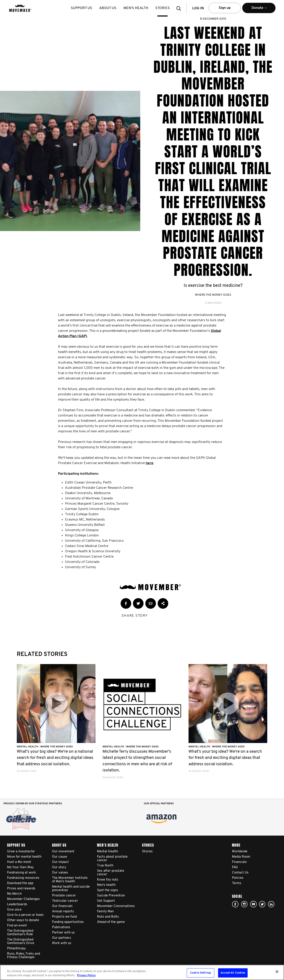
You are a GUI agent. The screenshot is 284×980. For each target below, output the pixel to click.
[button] (180, 8)
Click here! (244, 904)
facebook (235, 904)
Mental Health (28, 747)
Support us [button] (81, 8)
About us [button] (108, 8)
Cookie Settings (201, 973)
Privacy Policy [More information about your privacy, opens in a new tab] (86, 975)
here (149, 463)
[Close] (277, 972)
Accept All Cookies (233, 973)
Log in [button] (198, 8)
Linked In (271, 904)
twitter (262, 904)
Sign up (225, 8)
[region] (142, 972)
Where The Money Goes (213, 295)
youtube (253, 904)
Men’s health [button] (136, 8)
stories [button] (163, 8)
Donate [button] (259, 10)
